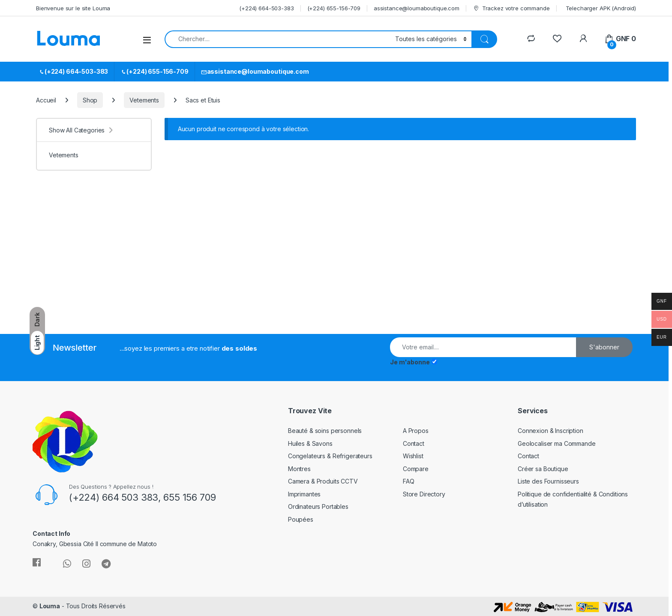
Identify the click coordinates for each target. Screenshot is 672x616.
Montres (299, 469)
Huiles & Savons (310, 443)
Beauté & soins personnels (325, 431)
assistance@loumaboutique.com (417, 8)
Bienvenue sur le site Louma (73, 8)
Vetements (144, 100)
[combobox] (277, 39)
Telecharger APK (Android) (601, 8)
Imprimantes (304, 494)
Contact (414, 443)
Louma (50, 606)
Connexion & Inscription (550, 431)
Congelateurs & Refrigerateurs (330, 456)
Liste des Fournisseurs (548, 481)
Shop (90, 100)
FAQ (409, 481)
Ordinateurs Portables (318, 506)
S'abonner (604, 347)
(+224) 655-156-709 (334, 8)
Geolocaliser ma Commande (557, 443)
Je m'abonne (410, 362)
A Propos (416, 431)
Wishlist (413, 456)
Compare (416, 469)
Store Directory (424, 494)
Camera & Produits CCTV (323, 481)
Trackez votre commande (511, 8)
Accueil (46, 100)
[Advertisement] (106, 261)
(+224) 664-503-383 (266, 8)
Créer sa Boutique (543, 469)
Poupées (301, 519)
